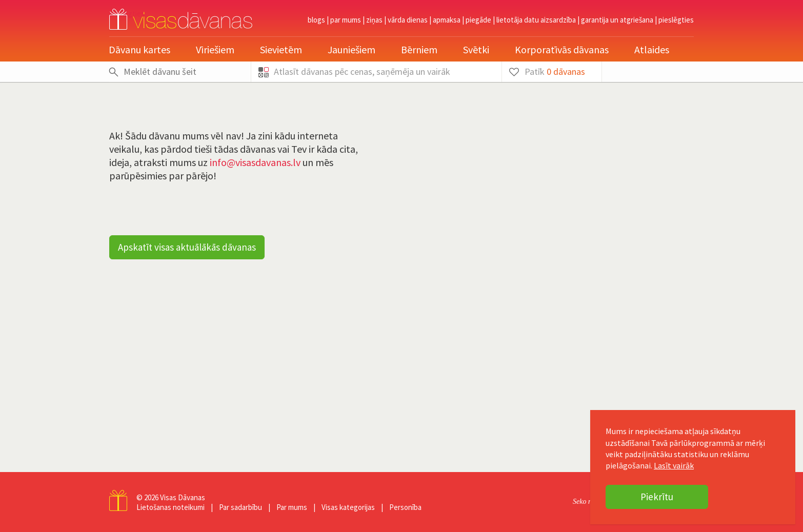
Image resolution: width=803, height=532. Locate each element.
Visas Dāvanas (183, 497)
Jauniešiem (352, 49)
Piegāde (478, 20)
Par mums (346, 20)
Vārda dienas (408, 20)
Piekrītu (657, 497)
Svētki (476, 49)
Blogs (316, 20)
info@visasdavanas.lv (255, 162)
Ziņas (374, 20)
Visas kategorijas (348, 507)
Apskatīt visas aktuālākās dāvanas (187, 247)
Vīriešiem (215, 49)
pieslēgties (676, 20)
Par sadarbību (240, 507)
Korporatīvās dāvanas (562, 49)
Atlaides (652, 49)
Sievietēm (281, 49)
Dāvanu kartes (139, 49)
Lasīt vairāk (674, 465)
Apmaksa (447, 20)
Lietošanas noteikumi (170, 507)
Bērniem (419, 49)
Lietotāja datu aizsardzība (536, 20)
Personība (405, 507)
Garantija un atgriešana (617, 20)
